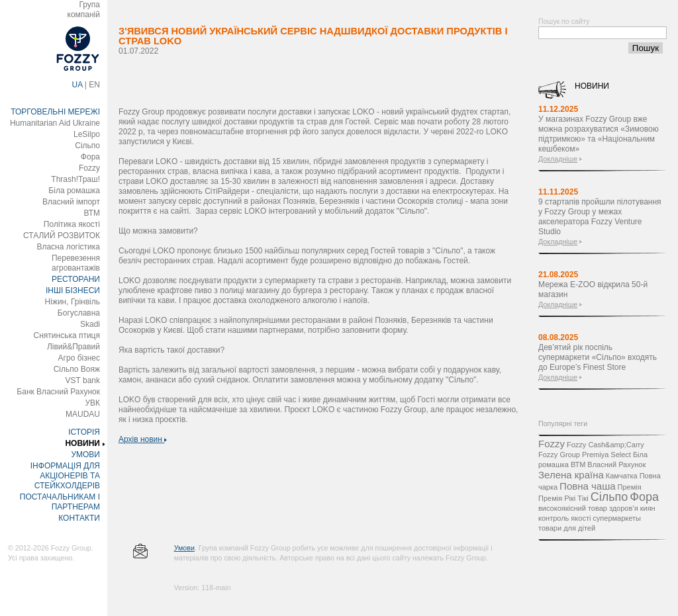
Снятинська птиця (67, 335)
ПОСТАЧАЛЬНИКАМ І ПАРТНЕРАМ (60, 502)
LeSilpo (87, 134)
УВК (92, 403)
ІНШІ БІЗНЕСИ (73, 290)
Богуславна (79, 313)
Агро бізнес (79, 358)
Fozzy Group (559, 455)
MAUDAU (83, 414)
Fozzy (89, 168)
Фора (90, 157)
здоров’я (624, 508)
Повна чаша (587, 486)
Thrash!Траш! (75, 179)
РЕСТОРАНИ (76, 279)
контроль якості (564, 518)
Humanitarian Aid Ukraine (55, 123)
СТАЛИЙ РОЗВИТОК (62, 236)
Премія (630, 487)
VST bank (83, 380)
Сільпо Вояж (77, 369)
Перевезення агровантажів (76, 263)
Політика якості (72, 224)
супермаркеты (617, 518)
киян (648, 508)
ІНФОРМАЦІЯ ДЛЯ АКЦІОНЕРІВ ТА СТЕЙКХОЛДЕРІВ (65, 476)
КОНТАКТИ (79, 518)
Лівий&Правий (73, 347)
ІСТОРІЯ (84, 432)
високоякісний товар (573, 508)
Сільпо (87, 146)
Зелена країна (571, 475)
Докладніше (558, 159)
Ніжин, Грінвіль (73, 302)
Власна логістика (68, 247)
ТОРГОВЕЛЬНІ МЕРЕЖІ (55, 112)
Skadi (90, 324)
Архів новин (143, 439)
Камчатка (622, 476)
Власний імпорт (71, 202)
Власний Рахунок (616, 464)
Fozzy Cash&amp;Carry (605, 445)
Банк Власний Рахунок (58, 392)
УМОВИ (85, 455)
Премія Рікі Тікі (563, 498)
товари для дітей (567, 528)
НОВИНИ (82, 443)
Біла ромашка (74, 191)
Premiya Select (606, 455)
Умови (184, 548)
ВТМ (92, 213)
